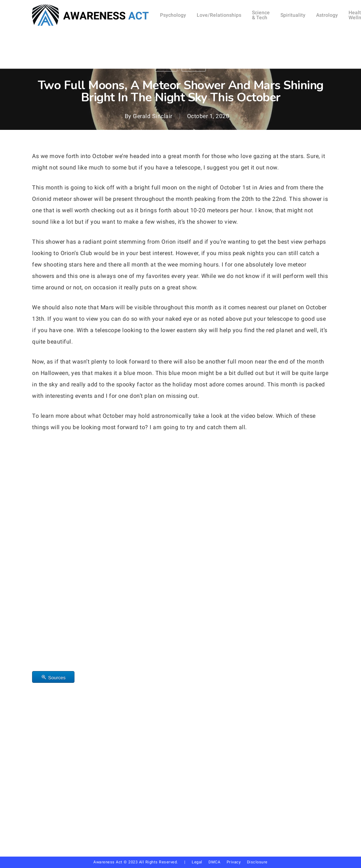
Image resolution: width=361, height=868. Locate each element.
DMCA (214, 862)
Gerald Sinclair (153, 116)
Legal (197, 862)
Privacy (237, 862)
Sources (57, 678)
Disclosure (257, 862)
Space (194, 66)
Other (166, 66)
